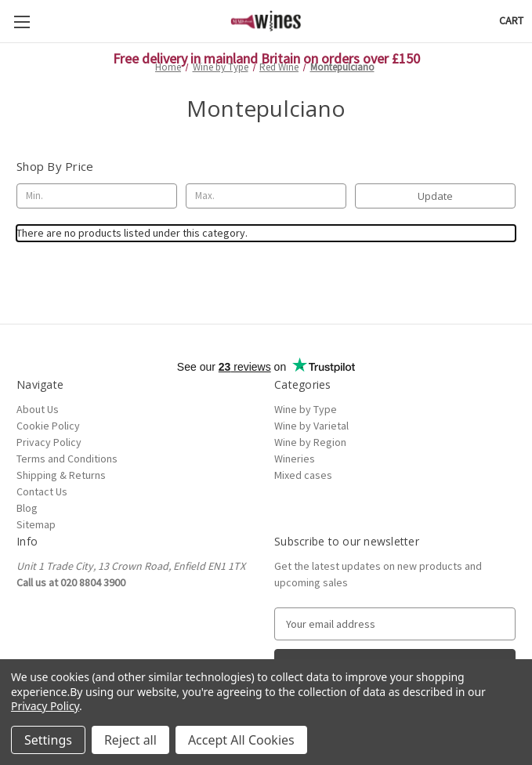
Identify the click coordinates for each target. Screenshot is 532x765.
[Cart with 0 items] (511, 21)
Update (435, 196)
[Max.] (266, 196)
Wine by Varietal (311, 426)
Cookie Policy (48, 426)
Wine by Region (310, 442)
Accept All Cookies (241, 740)
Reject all (130, 740)
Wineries (295, 459)
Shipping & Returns (61, 475)
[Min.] (97, 196)
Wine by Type (306, 409)
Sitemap (36, 524)
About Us (38, 409)
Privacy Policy (49, 442)
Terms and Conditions (67, 459)
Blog (27, 508)
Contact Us (42, 491)
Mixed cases (303, 475)
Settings (48, 740)
